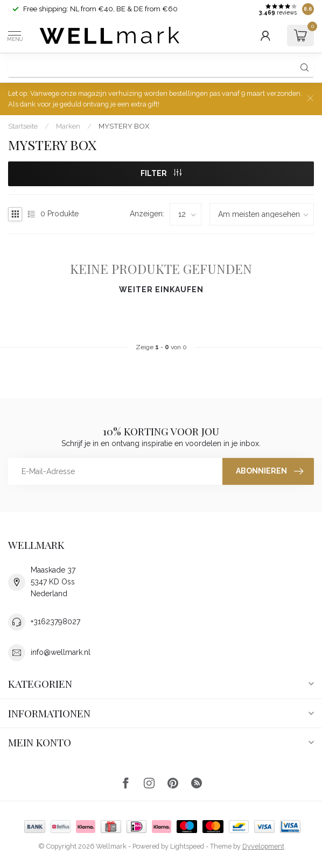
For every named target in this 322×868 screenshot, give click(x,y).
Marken (68, 126)
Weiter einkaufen (161, 290)
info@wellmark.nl (61, 652)
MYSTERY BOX (124, 126)
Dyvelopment (263, 846)
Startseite (23, 126)
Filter (161, 173)
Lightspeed (187, 846)
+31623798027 (55, 622)
